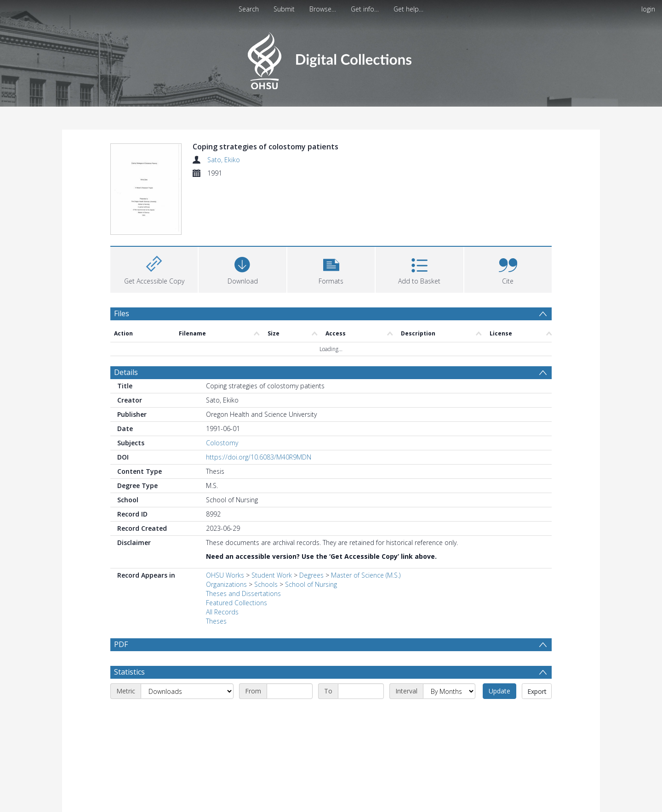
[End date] (361, 691)
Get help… (408, 9)
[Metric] (187, 691)
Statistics (129, 672)
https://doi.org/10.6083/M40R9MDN (259, 457)
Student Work (272, 575)
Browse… (323, 9)
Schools (266, 584)
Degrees (311, 575)
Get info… (365, 9)
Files (122, 313)
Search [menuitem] (249, 9)
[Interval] (449, 691)
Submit (284, 9)
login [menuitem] (648, 9)
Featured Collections (237, 603)
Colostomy (222, 443)
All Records (222, 612)
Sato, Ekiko (224, 160)
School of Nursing (311, 584)
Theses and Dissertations (243, 593)
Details (126, 372)
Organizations (226, 584)
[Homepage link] (331, 58)
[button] (331, 269)
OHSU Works (225, 575)
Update (499, 691)
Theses (216, 621)
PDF (121, 644)
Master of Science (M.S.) (366, 575)
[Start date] (290, 691)
